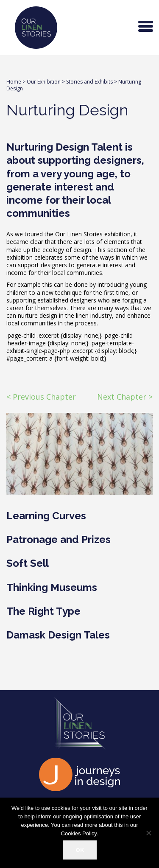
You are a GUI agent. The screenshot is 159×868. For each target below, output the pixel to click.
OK (80, 850)
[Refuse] (148, 833)
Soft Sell (28, 563)
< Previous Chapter (41, 397)
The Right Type (43, 611)
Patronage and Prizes (59, 539)
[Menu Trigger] (146, 25)
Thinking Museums (52, 587)
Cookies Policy (79, 833)
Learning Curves (46, 516)
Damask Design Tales (58, 635)
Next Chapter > (125, 397)
